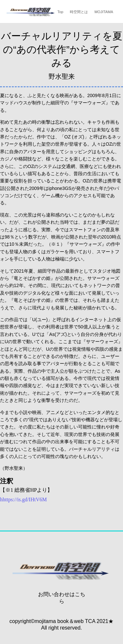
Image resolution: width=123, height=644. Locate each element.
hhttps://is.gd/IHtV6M (23, 499)
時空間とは (79, 12)
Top (60, 12)
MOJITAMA (104, 12)
